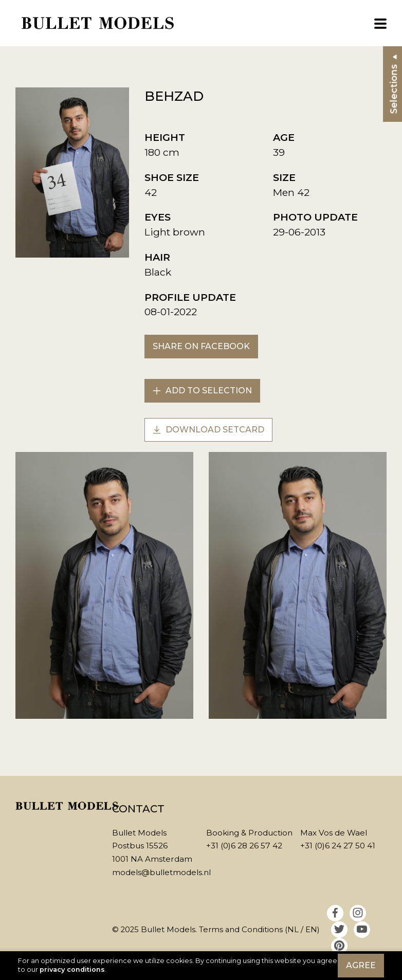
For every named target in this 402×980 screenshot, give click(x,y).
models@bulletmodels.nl (161, 872)
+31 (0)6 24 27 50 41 (338, 846)
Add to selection (202, 391)
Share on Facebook (201, 346)
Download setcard (208, 430)
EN (311, 930)
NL (293, 930)
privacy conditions (72, 969)
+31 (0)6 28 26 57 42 (244, 846)
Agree (361, 965)
